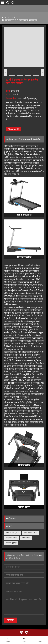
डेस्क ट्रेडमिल (26, 538)
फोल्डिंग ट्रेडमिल (11, 543)
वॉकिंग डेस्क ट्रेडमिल (31, 533)
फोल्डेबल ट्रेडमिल (12, 538)
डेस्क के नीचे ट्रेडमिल (13, 533)
